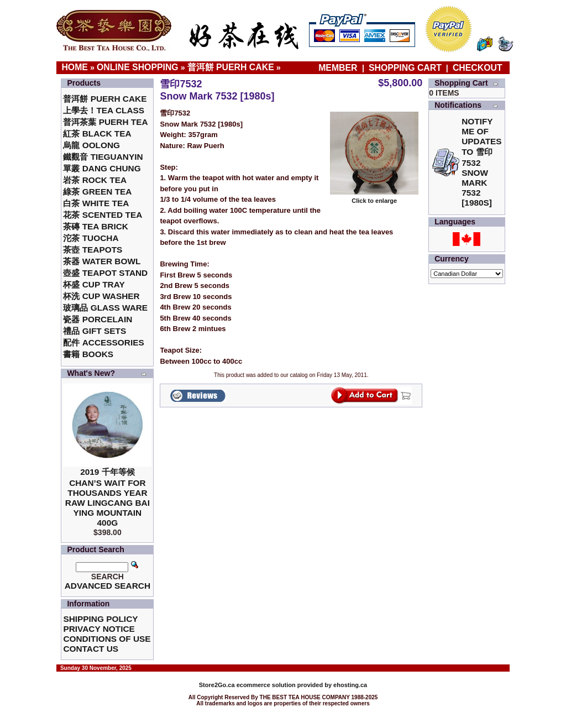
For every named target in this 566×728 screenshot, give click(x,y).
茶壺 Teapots (93, 250)
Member (339, 68)
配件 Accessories (103, 342)
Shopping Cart (405, 68)
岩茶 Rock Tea (95, 180)
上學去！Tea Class (104, 110)
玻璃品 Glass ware (105, 308)
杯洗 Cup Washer (101, 296)
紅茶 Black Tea (97, 133)
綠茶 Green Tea (97, 192)
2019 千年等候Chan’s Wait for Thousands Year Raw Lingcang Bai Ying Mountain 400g (108, 497)
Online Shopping (138, 67)
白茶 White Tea (96, 203)
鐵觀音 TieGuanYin (103, 157)
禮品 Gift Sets (95, 331)
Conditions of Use (107, 639)
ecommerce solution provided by (266, 685)
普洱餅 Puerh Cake (231, 67)
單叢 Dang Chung (102, 168)
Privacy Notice (99, 629)
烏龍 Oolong (91, 145)
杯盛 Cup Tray (94, 284)
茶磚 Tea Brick (96, 226)
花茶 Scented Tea (103, 215)
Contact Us (91, 649)
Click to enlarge (374, 198)
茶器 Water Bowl (102, 261)
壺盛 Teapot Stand (105, 273)
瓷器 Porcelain (98, 319)
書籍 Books (88, 354)
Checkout (478, 68)
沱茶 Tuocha (91, 238)
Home (75, 67)
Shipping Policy (100, 619)
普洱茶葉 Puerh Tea (105, 122)
